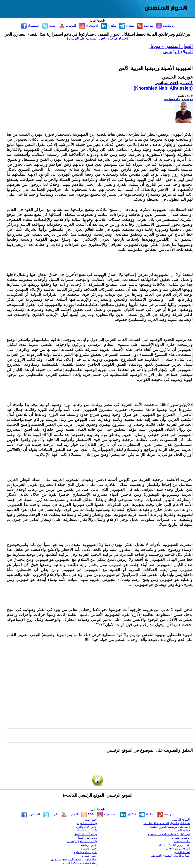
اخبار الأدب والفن (87, 827)
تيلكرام (127, 26)
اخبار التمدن (90, 856)
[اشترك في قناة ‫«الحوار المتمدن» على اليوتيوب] (98, 38)
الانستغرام (89, 26)
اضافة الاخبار (182, 852)
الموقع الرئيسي (178, 52)
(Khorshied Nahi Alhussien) (163, 88)
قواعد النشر (182, 830)
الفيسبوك (30, 26)
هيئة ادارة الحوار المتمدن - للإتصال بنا (167, 823)
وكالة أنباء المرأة (87, 823)
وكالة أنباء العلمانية (86, 834)
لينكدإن (109, 26)
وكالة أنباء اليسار (87, 830)
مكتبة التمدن (182, 841)
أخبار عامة (91, 820)
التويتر (49, 26)
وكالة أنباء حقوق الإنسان (82, 841)
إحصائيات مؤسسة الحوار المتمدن (169, 827)
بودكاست (165, 26)
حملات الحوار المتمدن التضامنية (170, 856)
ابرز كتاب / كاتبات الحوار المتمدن (169, 834)
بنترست (145, 26)
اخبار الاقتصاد (89, 848)
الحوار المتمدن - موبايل (171, 46)
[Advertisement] (100, 677)
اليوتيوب (68, 26)
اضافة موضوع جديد (178, 848)
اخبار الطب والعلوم (86, 852)
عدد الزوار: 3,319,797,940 (173, 845)
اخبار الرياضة (89, 845)
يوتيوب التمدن (181, 838)
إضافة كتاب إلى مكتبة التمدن (80, 863)
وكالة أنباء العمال (87, 838)
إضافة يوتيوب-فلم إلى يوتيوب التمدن (74, 859)
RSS (87, 814)
